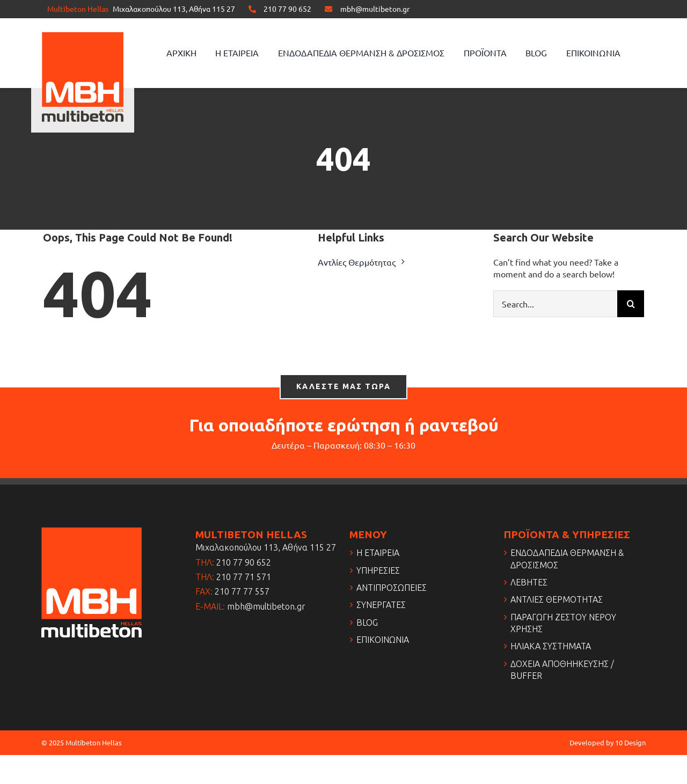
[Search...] (555, 304)
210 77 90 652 (287, 9)
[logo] (83, 36)
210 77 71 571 (244, 577)
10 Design (630, 742)
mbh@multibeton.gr (375, 9)
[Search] (631, 304)
